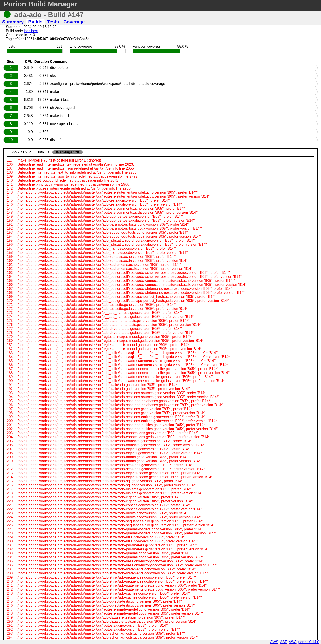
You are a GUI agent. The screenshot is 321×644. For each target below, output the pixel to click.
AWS (274, 642)
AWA (293, 642)
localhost (31, 31)
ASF (283, 642)
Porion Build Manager (40, 4)
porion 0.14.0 (309, 642)
